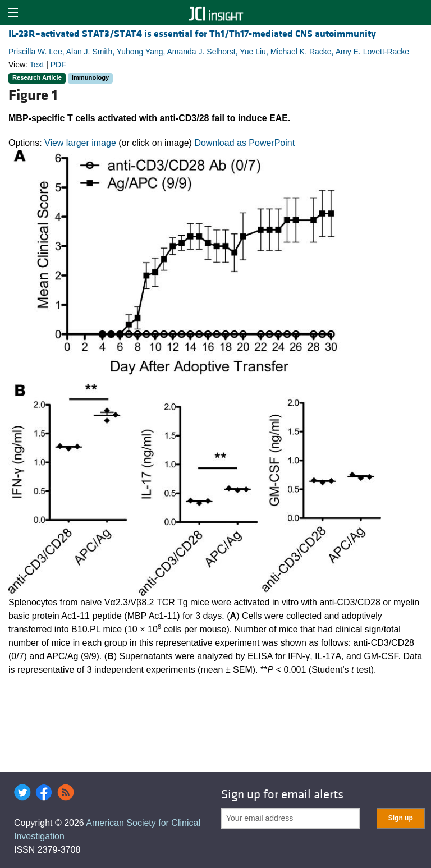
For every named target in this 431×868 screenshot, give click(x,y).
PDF (58, 65)
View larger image (80, 143)
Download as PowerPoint (244, 143)
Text (37, 65)
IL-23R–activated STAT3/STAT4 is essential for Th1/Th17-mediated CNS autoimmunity (192, 34)
